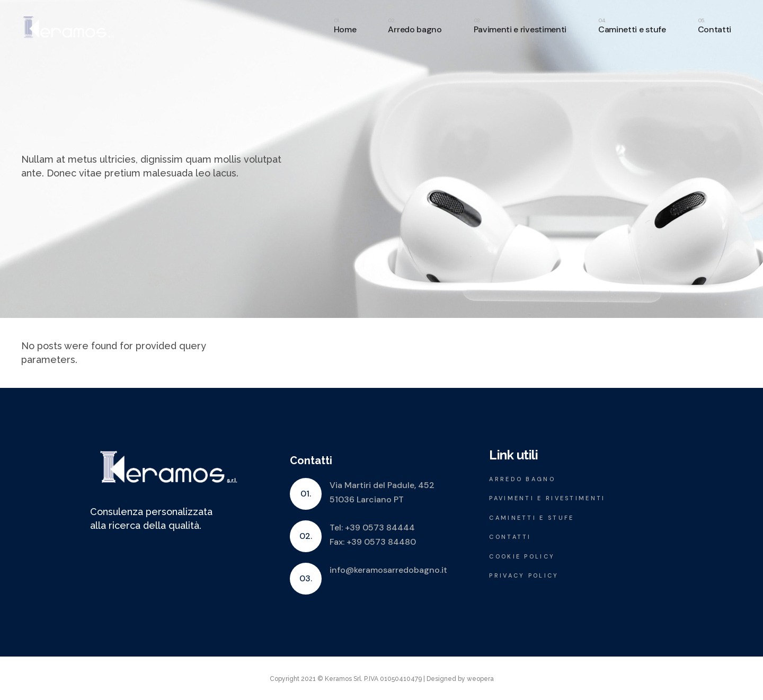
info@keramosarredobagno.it (388, 570)
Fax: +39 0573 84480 (373, 542)
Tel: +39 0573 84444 (372, 528)
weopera (480, 679)
